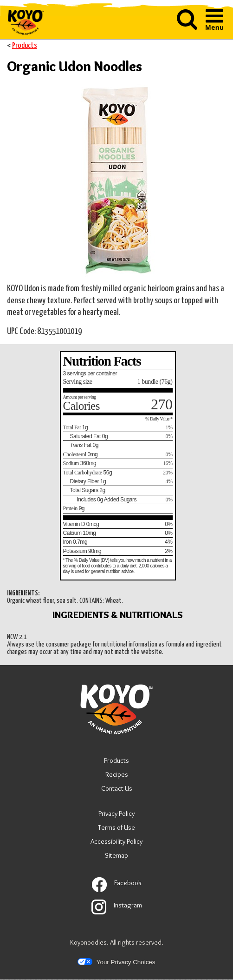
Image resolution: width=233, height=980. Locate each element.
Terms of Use (116, 829)
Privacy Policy (116, 815)
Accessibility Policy (116, 843)
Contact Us (117, 788)
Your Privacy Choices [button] (116, 962)
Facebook (117, 883)
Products (25, 46)
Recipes (117, 774)
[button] (187, 20)
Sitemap (116, 855)
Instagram (117, 905)
